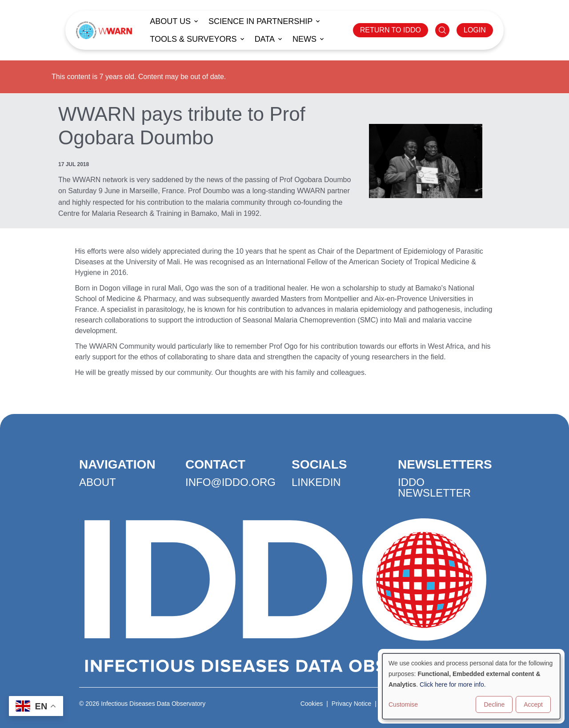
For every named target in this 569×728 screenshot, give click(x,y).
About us (170, 21)
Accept (533, 704)
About (98, 482)
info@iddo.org (230, 482)
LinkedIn (316, 482)
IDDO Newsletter (434, 487)
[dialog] (471, 686)
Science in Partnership (260, 21)
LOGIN (475, 30)
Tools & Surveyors (193, 39)
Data (265, 39)
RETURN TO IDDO (391, 30)
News (305, 39)
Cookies (312, 704)
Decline (494, 704)
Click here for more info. (453, 684)
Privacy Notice (351, 704)
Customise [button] (403, 704)
